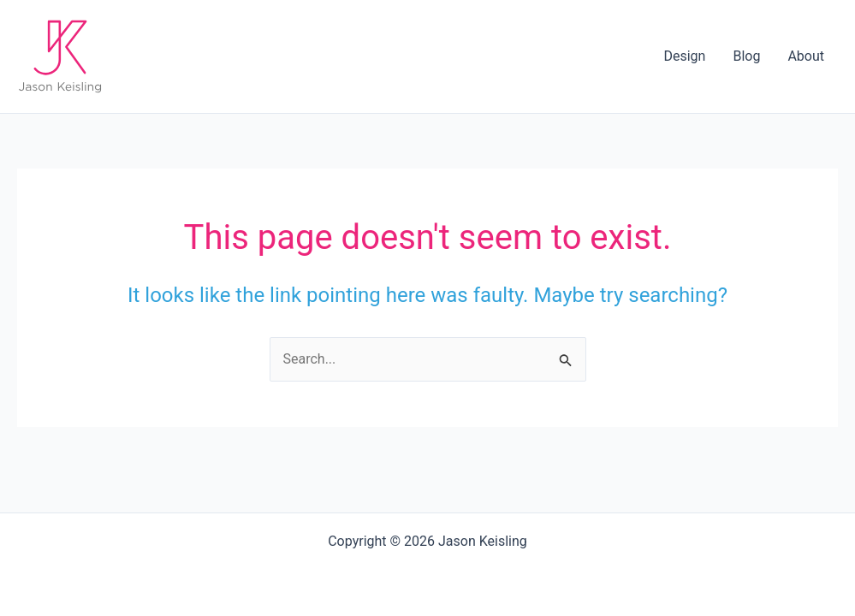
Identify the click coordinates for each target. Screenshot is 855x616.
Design (684, 56)
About (806, 56)
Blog (746, 56)
